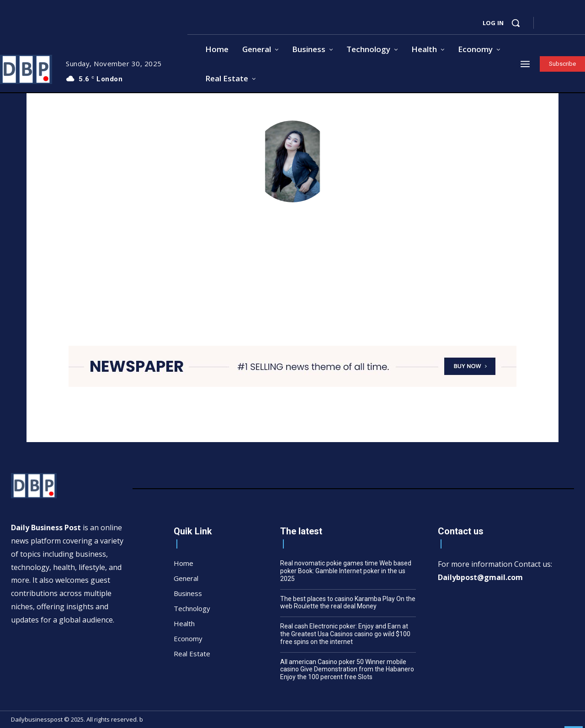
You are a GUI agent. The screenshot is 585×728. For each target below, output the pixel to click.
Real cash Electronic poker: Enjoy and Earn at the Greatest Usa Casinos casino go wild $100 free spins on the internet (345, 634)
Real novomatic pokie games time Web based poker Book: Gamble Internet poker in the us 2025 (346, 571)
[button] (516, 23)
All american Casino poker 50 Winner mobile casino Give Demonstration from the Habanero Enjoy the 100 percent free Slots (347, 670)
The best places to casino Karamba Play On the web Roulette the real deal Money (348, 603)
